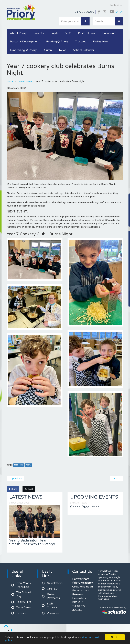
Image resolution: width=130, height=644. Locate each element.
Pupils (54, 33)
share (13, 489)
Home (10, 81)
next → (117, 478)
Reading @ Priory (57, 42)
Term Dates (24, 608)
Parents (39, 33)
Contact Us (116, 5)
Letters (21, 613)
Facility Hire (100, 42)
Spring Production (85, 507)
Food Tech (18, 465)
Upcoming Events (94, 497)
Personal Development (25, 42)
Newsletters (55, 583)
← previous (15, 478)
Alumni (48, 50)
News (63, 50)
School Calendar (84, 50)
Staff (68, 33)
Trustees (81, 42)
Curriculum (109, 33)
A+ (122, 12)
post (29, 489)
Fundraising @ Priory (23, 50)
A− (118, 12)
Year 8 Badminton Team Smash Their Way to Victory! (32, 542)
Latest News (25, 81)
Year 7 (28, 465)
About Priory (18, 33)
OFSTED (52, 589)
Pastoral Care (87, 33)
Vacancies (53, 613)
